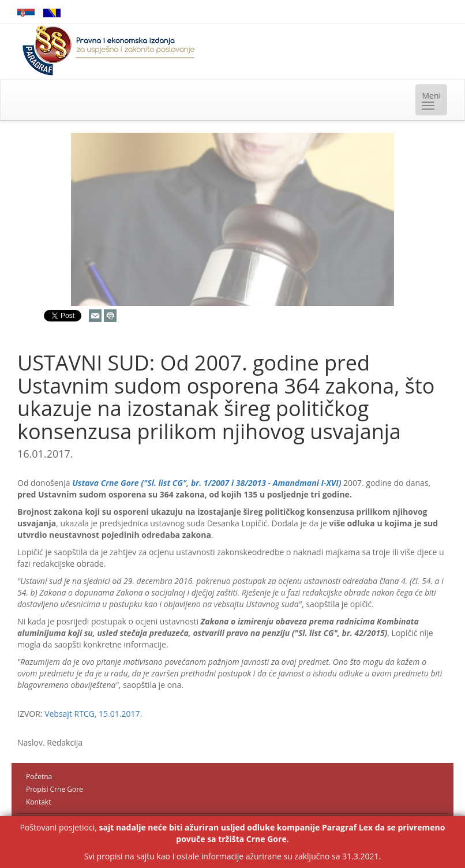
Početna (39, 777)
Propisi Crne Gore (55, 789)
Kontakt (38, 802)
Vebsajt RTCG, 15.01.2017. (93, 714)
